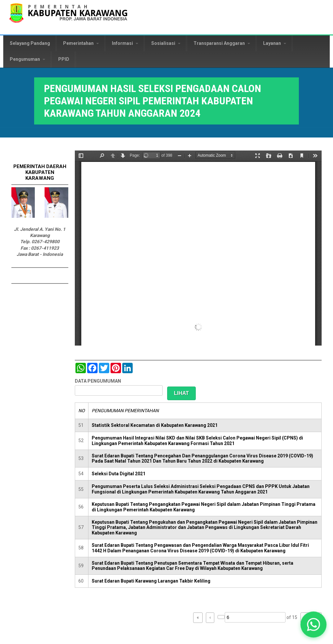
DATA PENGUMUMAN (98, 381)
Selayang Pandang (30, 43)
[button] (313, 624)
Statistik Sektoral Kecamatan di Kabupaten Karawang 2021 (155, 425)
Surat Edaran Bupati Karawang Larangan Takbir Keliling (151, 581)
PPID (64, 59)
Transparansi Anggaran (222, 43)
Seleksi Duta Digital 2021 (119, 474)
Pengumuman (27, 59)
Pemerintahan (81, 43)
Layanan (275, 43)
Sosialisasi (166, 43)
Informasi (125, 43)
